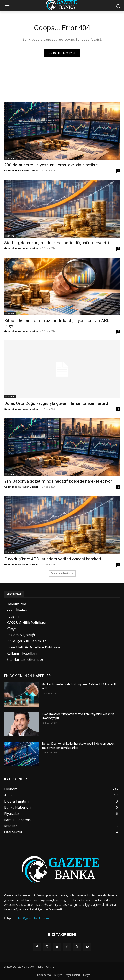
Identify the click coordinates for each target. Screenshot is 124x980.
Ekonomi (10, 158)
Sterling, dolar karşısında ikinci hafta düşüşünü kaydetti (57, 243)
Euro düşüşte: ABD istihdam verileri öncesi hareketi (53, 559)
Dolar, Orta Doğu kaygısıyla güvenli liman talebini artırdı (57, 403)
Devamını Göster (62, 573)
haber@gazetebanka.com (32, 918)
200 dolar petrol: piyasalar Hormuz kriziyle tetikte (51, 165)
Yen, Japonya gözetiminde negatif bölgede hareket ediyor (58, 481)
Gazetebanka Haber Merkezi (22, 170)
